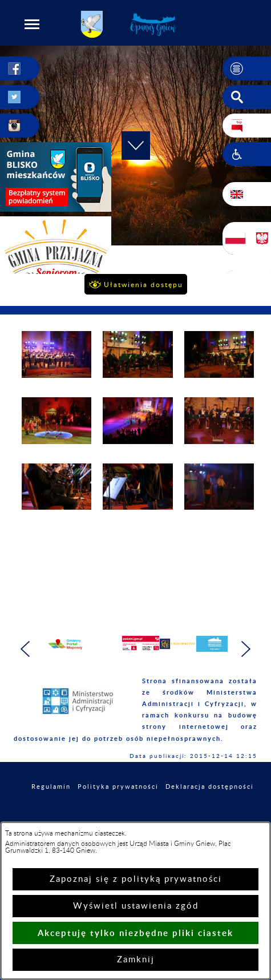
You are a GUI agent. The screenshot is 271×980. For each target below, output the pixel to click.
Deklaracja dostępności (210, 787)
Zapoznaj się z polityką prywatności (136, 879)
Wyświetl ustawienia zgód (136, 906)
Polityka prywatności (118, 787)
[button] (32, 24)
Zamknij (136, 960)
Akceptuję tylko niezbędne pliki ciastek (135, 933)
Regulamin (51, 787)
